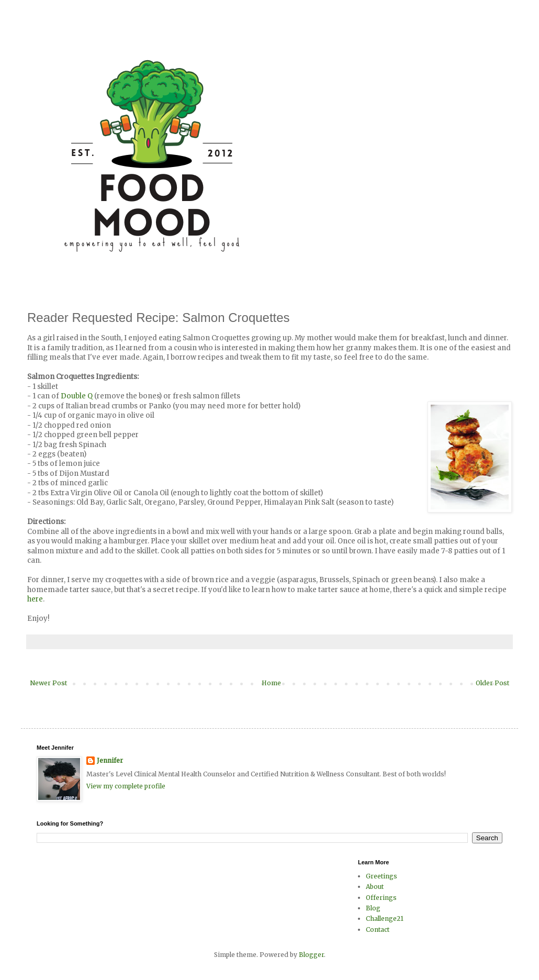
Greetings (381, 876)
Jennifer (110, 760)
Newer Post (48, 683)
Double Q (77, 396)
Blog (373, 908)
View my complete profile (126, 786)
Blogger (311, 955)
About (375, 887)
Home (271, 683)
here (35, 599)
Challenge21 (385, 918)
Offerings (381, 898)
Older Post (492, 683)
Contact (378, 929)
